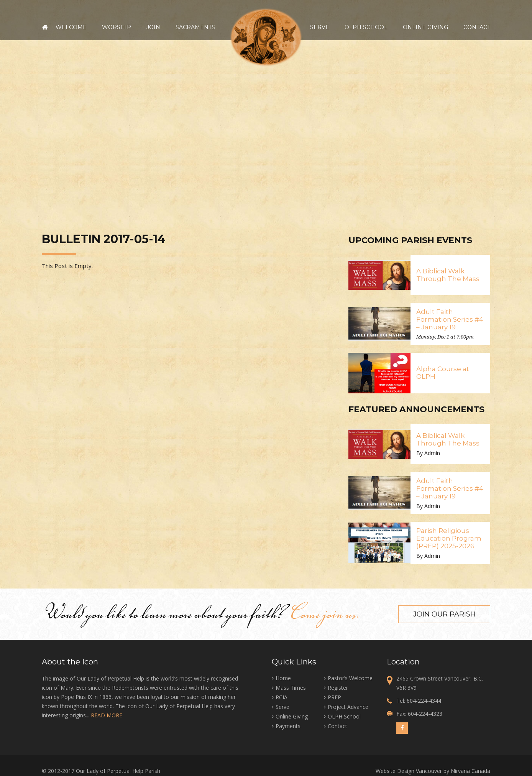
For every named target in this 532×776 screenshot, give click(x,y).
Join (153, 27)
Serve (320, 27)
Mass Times (291, 688)
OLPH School (366, 27)
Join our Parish (444, 614)
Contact (477, 27)
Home (45, 27)
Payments (288, 726)
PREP (334, 697)
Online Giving (425, 27)
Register (338, 688)
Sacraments (195, 27)
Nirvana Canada (470, 771)
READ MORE (107, 715)
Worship (117, 27)
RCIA (282, 697)
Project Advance (348, 707)
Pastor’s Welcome (350, 678)
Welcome (71, 27)
